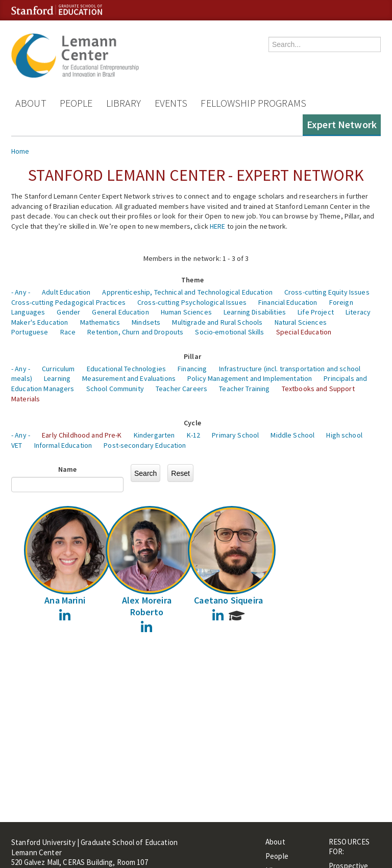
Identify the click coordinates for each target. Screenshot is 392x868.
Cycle (192, 423)
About (31, 103)
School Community (115, 389)
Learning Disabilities (255, 312)
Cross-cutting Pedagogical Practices (68, 302)
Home (20, 151)
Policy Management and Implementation (250, 378)
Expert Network (342, 124)
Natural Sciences (301, 322)
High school (344, 435)
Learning (57, 378)
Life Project (316, 312)
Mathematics (100, 322)
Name (68, 469)
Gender (68, 312)
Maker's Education (40, 322)
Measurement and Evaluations (129, 378)
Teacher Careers (181, 389)
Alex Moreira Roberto (147, 606)
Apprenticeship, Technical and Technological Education (187, 292)
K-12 (194, 435)
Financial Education (288, 302)
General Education (120, 312)
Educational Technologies (126, 369)
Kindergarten (154, 435)
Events (171, 103)
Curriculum (58, 369)
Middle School (292, 435)
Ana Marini (65, 600)
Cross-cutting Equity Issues (327, 292)
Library (124, 103)
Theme (192, 280)
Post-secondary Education (145, 445)
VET (17, 445)
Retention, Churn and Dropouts (135, 332)
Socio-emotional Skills (229, 332)
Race (68, 332)
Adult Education (66, 292)
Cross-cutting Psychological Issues (192, 302)
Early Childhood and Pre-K (82, 435)
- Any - (21, 292)
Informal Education (63, 445)
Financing (192, 369)
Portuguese (30, 332)
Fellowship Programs (253, 103)
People (76, 103)
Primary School (235, 435)
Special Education (304, 332)
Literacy (358, 312)
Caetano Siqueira (228, 600)
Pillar (192, 356)
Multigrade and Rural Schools (217, 322)
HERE (218, 226)
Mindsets (146, 322)
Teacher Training (244, 389)
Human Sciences (186, 312)
